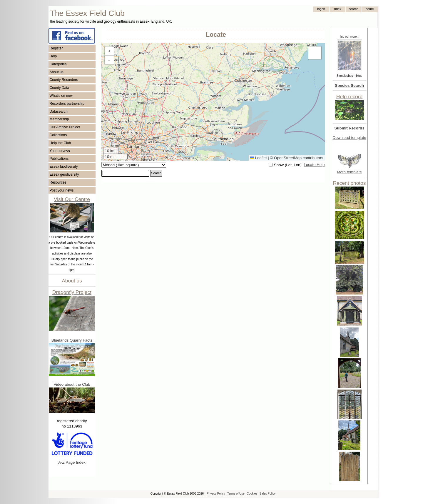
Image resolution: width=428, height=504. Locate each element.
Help (53, 56)
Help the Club (60, 143)
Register (56, 48)
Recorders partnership (67, 104)
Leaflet (259, 158)
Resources (58, 182)
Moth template (349, 172)
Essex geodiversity (64, 174)
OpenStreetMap (288, 158)
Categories (58, 64)
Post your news (62, 190)
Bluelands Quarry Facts (72, 340)
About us (57, 72)
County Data (60, 88)
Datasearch (59, 112)
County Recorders (64, 80)
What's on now (61, 96)
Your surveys (60, 151)
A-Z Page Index (72, 462)
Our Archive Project (65, 127)
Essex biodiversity (64, 167)
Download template (350, 138)
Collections (58, 135)
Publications (59, 159)
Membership (59, 119)
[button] (109, 51)
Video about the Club (72, 384)
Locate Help (314, 165)
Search (156, 173)
